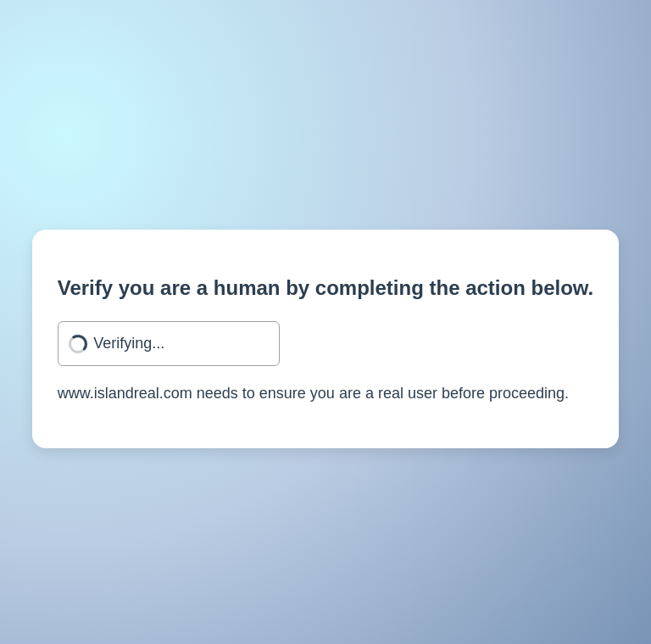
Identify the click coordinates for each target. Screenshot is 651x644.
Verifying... (129, 343)
